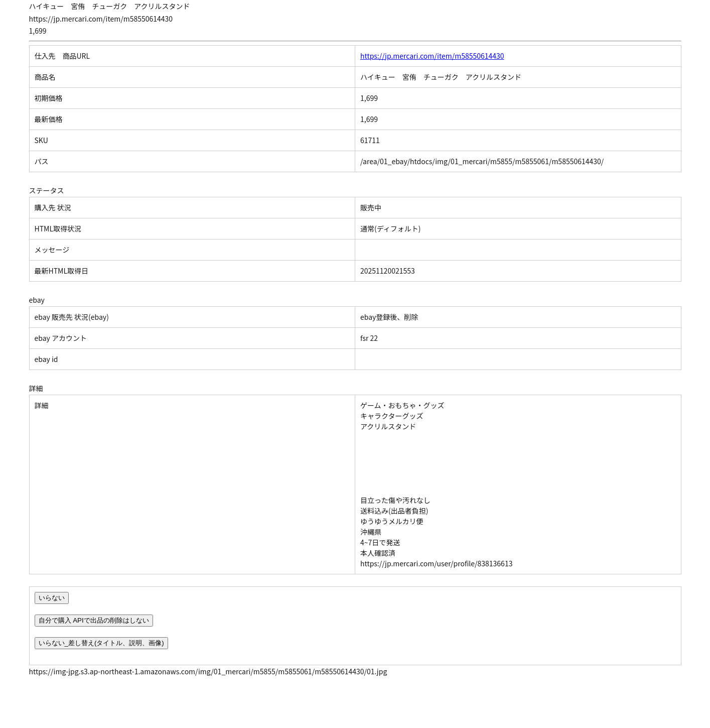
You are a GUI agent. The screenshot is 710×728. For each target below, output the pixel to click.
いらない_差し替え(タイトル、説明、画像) (101, 643)
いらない (52, 598)
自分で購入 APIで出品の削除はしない (94, 620)
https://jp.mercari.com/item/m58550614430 (432, 56)
